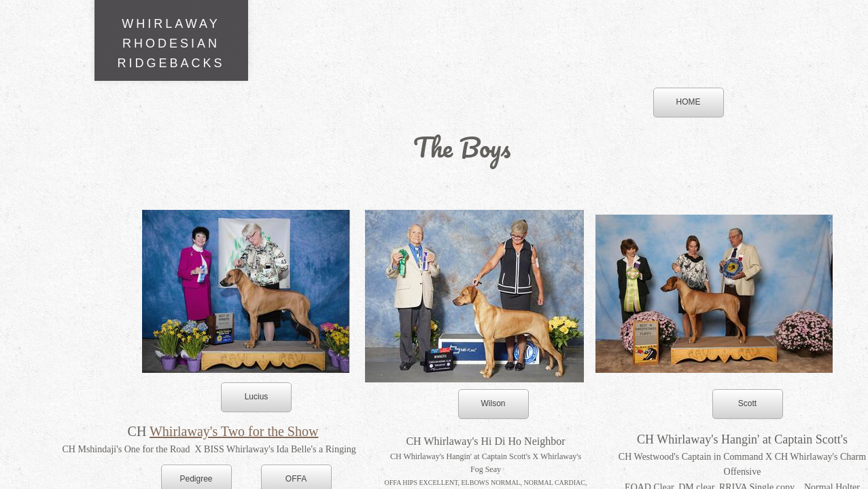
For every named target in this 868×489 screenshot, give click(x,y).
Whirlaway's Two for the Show (234, 431)
